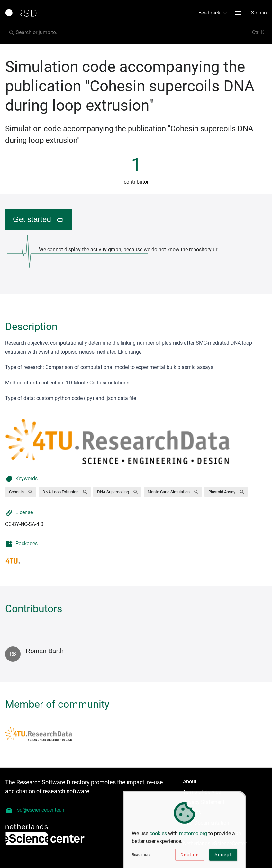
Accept (223, 856)
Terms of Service (202, 792)
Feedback (213, 13)
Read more (141, 856)
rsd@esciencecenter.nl (35, 810)
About (190, 782)
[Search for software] (136, 32)
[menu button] (238, 13)
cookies (158, 835)
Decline (190, 856)
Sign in (259, 13)
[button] (21, 492)
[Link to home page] (23, 13)
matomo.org (193, 835)
